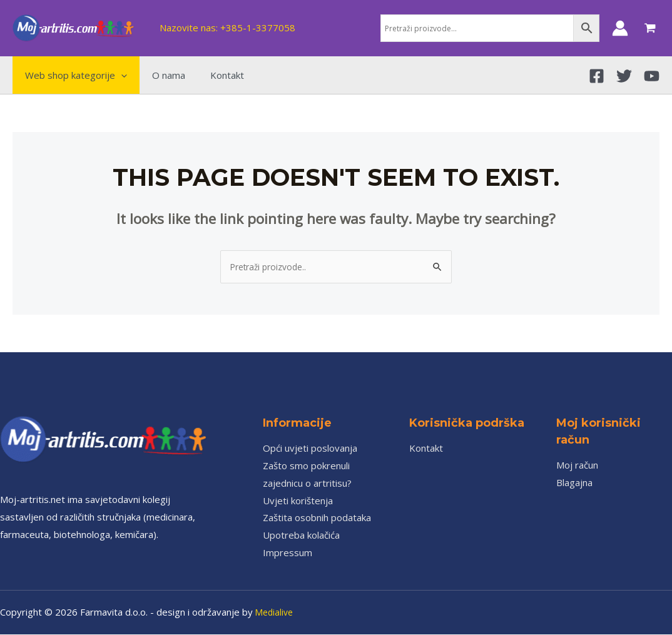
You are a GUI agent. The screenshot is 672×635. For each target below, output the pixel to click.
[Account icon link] (620, 28)
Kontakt (426, 449)
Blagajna (574, 483)
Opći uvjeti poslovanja (310, 449)
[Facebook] (597, 76)
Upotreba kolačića (301, 536)
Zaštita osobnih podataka (317, 518)
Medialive (276, 612)
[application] (118, 75)
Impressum (288, 553)
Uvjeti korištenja (298, 501)
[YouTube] (652, 76)
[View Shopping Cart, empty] (650, 28)
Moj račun (577, 465)
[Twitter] (624, 76)
